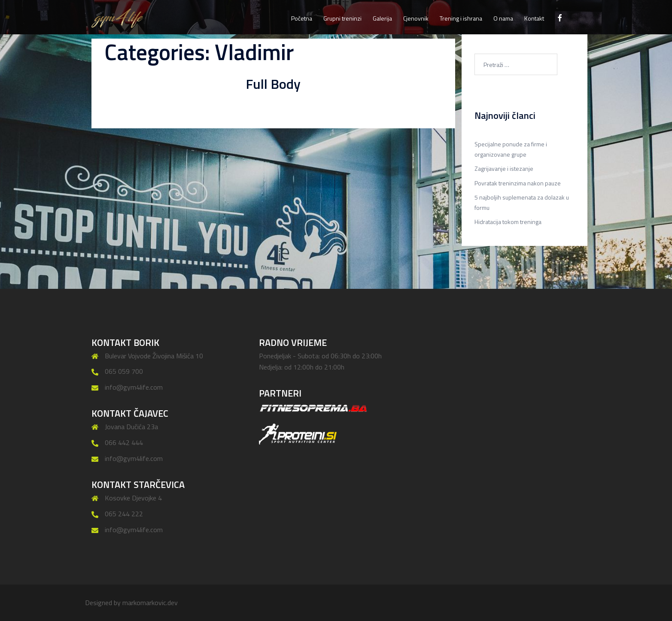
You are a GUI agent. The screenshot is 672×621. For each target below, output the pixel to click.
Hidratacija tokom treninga (508, 222)
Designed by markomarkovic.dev (131, 603)
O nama (503, 18)
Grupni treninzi (342, 18)
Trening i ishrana (461, 18)
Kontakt (534, 18)
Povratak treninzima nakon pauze (518, 183)
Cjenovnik (416, 18)
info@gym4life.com (134, 387)
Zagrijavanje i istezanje (504, 168)
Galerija (382, 18)
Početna (302, 18)
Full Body (273, 84)
